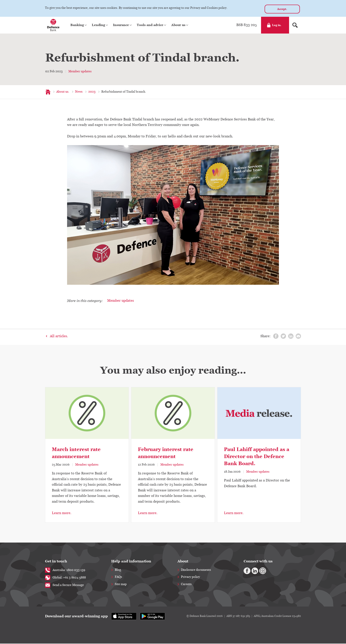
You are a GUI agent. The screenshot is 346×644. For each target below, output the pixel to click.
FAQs (118, 577)
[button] (79, 26)
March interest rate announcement (76, 453)
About (183, 562)
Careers (186, 585)
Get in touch (56, 562)
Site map (121, 585)
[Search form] (295, 26)
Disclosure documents (196, 570)
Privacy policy (190, 577)
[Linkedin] (253, 571)
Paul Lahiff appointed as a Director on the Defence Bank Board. (257, 457)
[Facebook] (246, 571)
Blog (118, 570)
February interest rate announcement (166, 453)
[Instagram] (259, 571)
